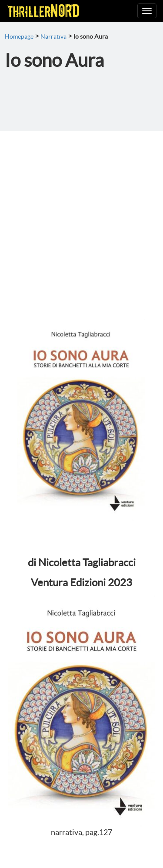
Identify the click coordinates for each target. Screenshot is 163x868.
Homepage (19, 36)
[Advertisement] (81, 216)
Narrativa (53, 36)
